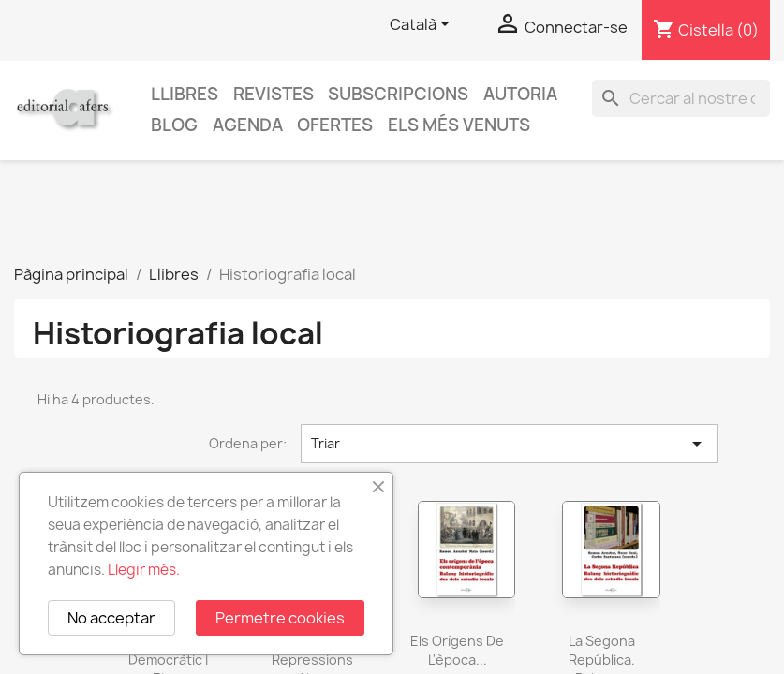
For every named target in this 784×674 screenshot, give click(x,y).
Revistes (274, 94)
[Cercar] (681, 98)
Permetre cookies (280, 618)
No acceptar (111, 618)
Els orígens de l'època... (457, 650)
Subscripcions (398, 94)
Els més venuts (459, 125)
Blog (174, 125)
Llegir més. (144, 570)
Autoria (520, 94)
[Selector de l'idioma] (423, 25)
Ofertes (335, 125)
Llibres (185, 94)
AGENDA (248, 125)
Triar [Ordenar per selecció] (510, 444)
